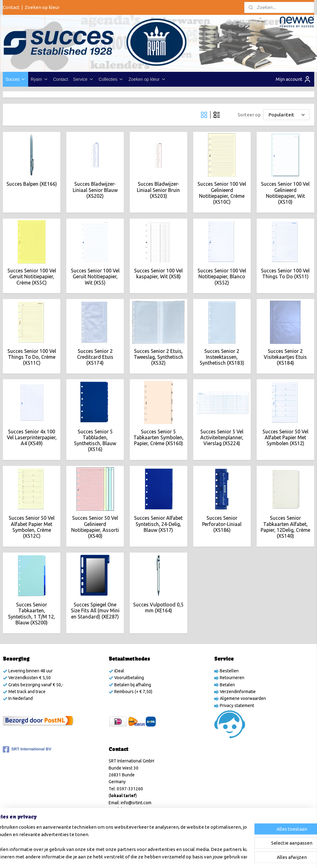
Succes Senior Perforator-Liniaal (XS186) (222, 524)
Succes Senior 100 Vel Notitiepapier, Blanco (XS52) (222, 277)
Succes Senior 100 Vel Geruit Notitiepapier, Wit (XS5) (95, 277)
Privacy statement (237, 705)
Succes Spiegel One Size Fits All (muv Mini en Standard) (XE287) (95, 611)
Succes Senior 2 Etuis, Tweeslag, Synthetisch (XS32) (158, 357)
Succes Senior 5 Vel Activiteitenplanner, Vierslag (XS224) (222, 437)
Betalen (227, 685)
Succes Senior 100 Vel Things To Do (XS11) (285, 274)
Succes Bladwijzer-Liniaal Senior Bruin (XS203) (158, 190)
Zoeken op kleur (42, 7)
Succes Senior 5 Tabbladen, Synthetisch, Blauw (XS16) (95, 441)
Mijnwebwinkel (234, 857)
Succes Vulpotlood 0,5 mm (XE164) (158, 608)
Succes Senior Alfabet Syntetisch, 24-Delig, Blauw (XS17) (158, 524)
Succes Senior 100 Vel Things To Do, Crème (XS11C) (32, 357)
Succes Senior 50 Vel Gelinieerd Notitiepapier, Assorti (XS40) (95, 527)
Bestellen (229, 671)
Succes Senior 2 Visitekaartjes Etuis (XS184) (285, 357)
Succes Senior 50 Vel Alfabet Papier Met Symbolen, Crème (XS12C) (32, 527)
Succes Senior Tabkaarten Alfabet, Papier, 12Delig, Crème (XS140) (285, 527)
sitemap (147, 857)
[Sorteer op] (286, 115)
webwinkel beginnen (181, 857)
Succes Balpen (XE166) (32, 184)
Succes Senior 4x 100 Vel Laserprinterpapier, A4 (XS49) (32, 437)
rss (159, 857)
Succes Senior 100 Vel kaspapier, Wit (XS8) (158, 274)
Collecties (111, 79)
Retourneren (232, 678)
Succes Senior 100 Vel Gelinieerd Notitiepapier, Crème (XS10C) (222, 193)
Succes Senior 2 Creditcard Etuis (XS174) (95, 357)
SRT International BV (27, 749)
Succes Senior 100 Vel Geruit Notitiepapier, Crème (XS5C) (32, 277)
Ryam (39, 79)
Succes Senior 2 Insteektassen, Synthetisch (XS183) (222, 357)
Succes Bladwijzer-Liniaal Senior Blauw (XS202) (95, 190)
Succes (15, 79)
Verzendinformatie (237, 692)
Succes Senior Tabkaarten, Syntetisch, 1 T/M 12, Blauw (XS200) (32, 614)
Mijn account (293, 79)
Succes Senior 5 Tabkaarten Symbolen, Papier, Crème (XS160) (158, 437)
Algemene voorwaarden (242, 698)
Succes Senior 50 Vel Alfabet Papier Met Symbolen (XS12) (285, 437)
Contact (11, 7)
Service (83, 79)
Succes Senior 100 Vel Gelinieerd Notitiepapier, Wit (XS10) (285, 193)
